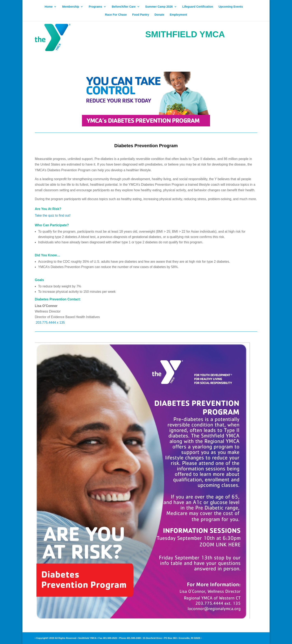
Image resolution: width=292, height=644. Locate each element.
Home (49, 7)
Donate (159, 15)
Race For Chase (116, 15)
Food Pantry (141, 15)
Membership (71, 7)
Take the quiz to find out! (53, 215)
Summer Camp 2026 (159, 7)
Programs (95, 7)
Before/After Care (124, 7)
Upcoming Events (231, 7)
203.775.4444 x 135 (50, 323)
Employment (178, 15)
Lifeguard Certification (198, 7)
